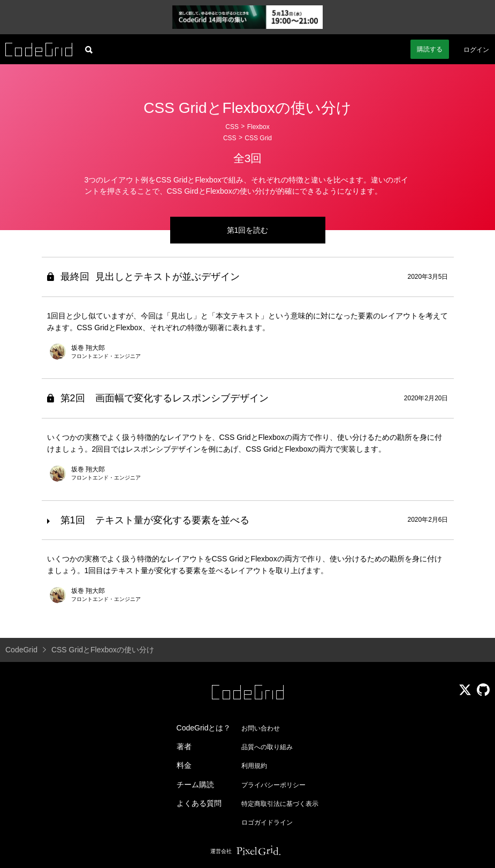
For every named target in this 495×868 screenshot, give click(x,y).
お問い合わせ (261, 728)
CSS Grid (258, 138)
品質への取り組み (267, 747)
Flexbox (258, 127)
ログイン (476, 50)
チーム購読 (195, 785)
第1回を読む (248, 230)
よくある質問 (199, 803)
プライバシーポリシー (273, 785)
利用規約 (254, 766)
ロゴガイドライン (267, 823)
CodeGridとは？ (204, 728)
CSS (232, 127)
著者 (184, 747)
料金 (184, 765)
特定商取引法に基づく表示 (280, 804)
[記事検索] (89, 49)
